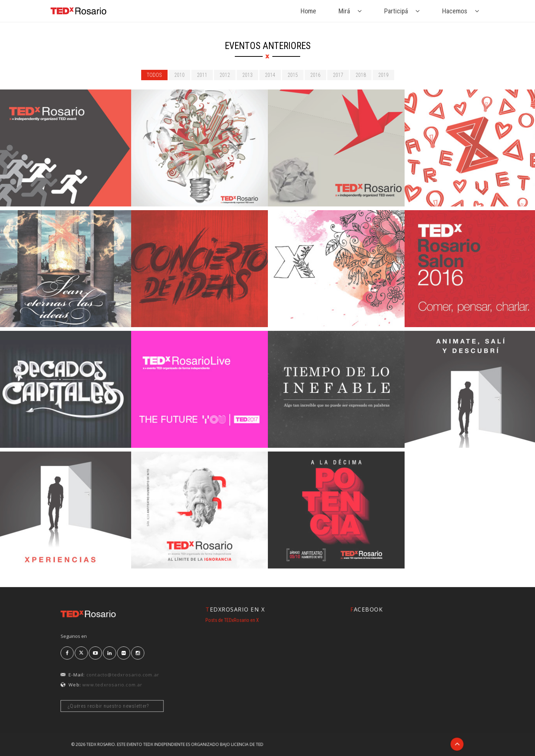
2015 (293, 75)
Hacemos (455, 11)
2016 (315, 75)
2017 (338, 75)
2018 (361, 75)
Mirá (344, 11)
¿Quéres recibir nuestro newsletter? (115, 691)
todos (154, 75)
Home (308, 11)
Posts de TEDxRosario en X (244, 619)
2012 (225, 75)
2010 (179, 75)
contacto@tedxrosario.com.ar (122, 670)
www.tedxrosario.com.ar (115, 677)
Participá (396, 11)
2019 (383, 75)
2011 (202, 75)
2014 (270, 75)
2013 (247, 75)
